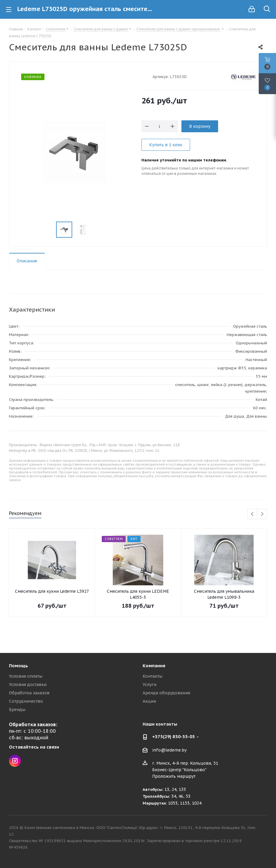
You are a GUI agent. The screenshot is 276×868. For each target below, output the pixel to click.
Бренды (17, 710)
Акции (149, 701)
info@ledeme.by (169, 750)
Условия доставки (28, 685)
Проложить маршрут (174, 776)
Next (262, 514)
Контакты (152, 676)
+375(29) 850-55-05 (174, 736)
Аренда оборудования (166, 693)
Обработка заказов (29, 693)
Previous (253, 514)
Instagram (15, 761)
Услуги (149, 685)
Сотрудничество (26, 701)
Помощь (18, 666)
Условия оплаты (26, 676)
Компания (154, 666)
